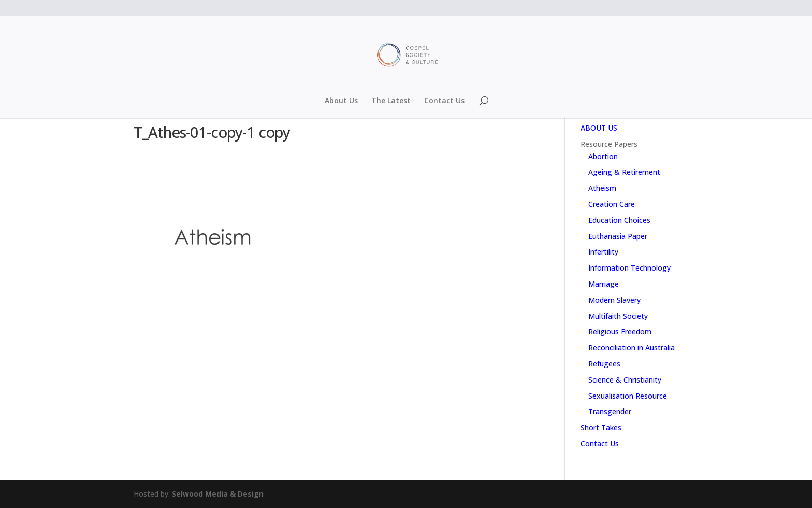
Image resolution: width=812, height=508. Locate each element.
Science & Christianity (625, 380)
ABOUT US (599, 128)
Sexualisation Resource (628, 396)
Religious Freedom (620, 331)
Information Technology (629, 268)
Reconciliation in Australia (632, 348)
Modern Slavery (614, 300)
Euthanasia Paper (618, 236)
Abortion (603, 156)
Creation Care (612, 204)
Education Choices (619, 220)
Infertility (603, 252)
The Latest (391, 101)
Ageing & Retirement (624, 172)
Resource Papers (609, 144)
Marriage (604, 284)
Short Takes (601, 427)
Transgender (610, 411)
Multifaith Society (618, 316)
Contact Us (444, 101)
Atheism (602, 188)
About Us (341, 101)
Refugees (604, 364)
